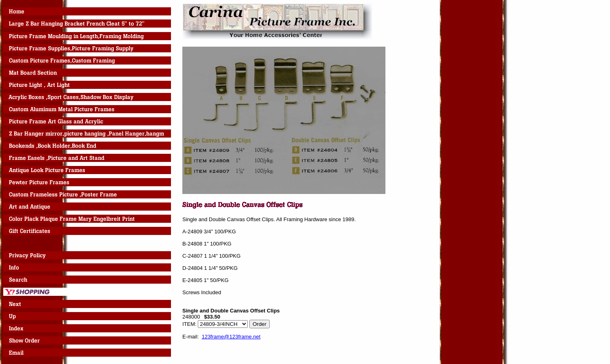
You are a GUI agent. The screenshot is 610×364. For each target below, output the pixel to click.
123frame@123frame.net (231, 337)
